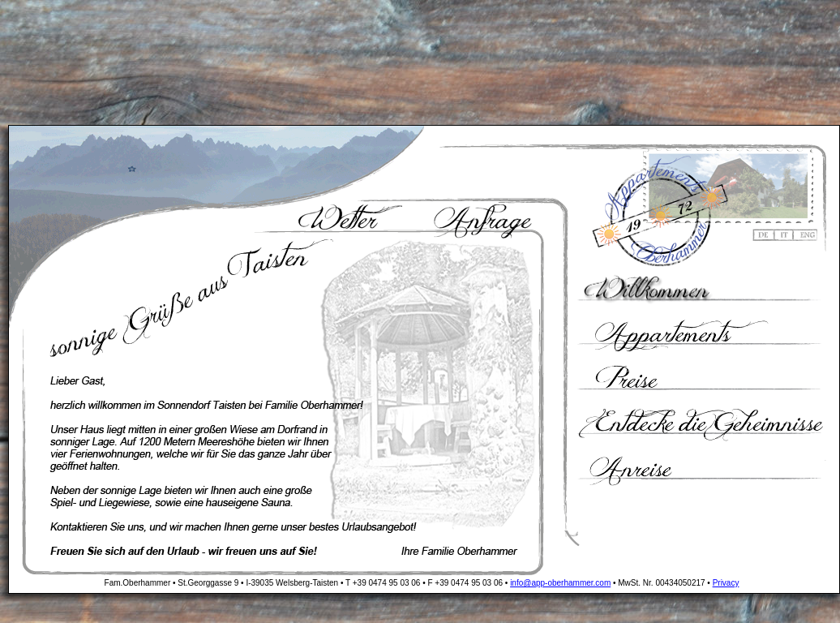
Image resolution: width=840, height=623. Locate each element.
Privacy (726, 583)
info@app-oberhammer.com (560, 583)
